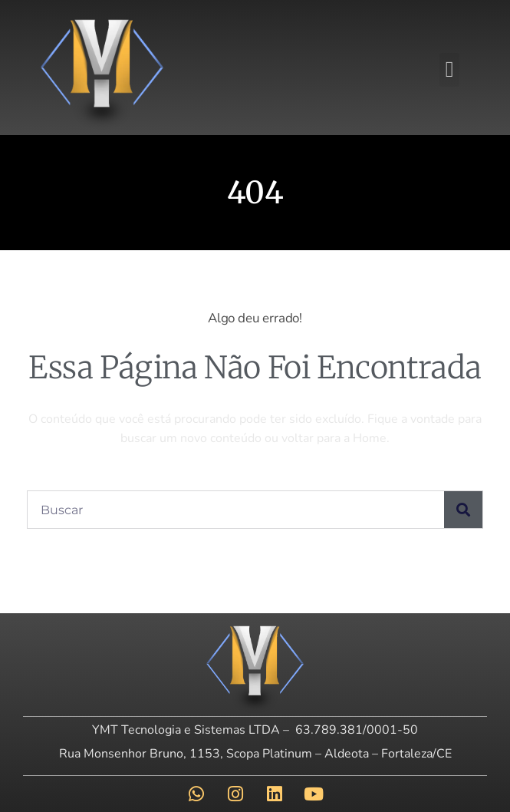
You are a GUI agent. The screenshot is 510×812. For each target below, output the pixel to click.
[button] (449, 70)
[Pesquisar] (463, 510)
